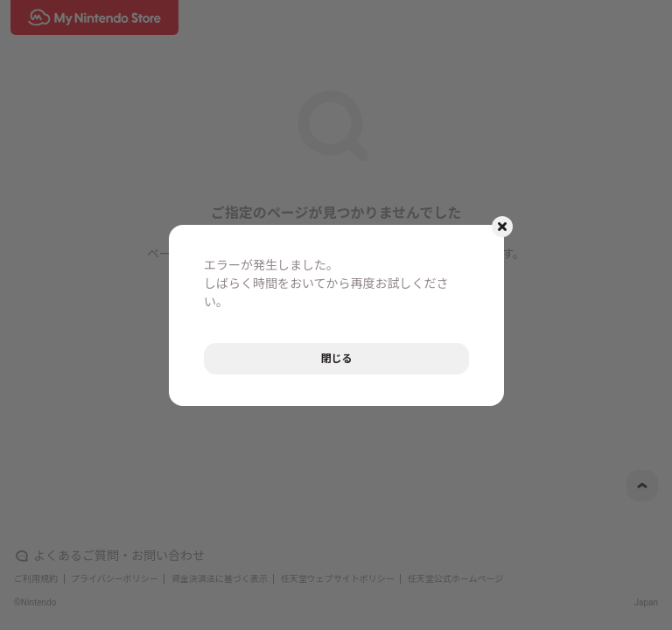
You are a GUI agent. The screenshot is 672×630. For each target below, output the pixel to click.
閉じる (336, 359)
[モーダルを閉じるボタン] (502, 227)
